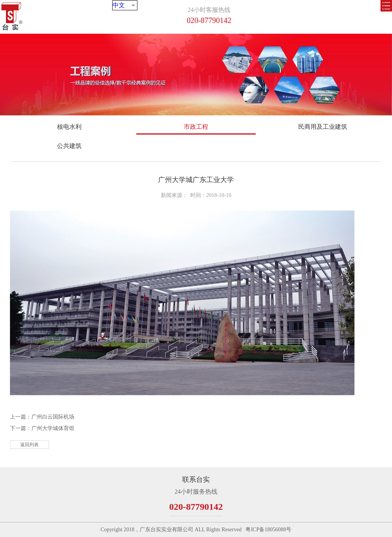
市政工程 (196, 127)
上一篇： (42, 417)
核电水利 (69, 127)
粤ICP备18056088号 (268, 530)
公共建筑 (69, 146)
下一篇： (42, 428)
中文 (129, 15)
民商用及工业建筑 (323, 127)
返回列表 (29, 445)
